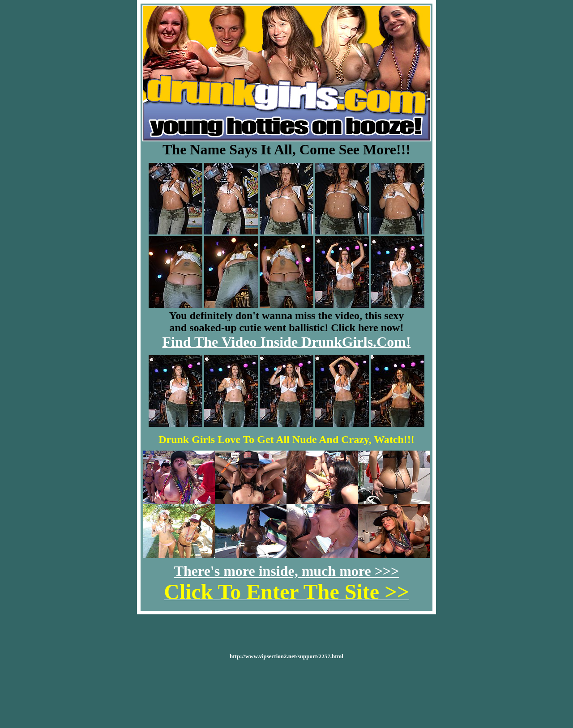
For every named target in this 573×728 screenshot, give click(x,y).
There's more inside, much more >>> (287, 571)
